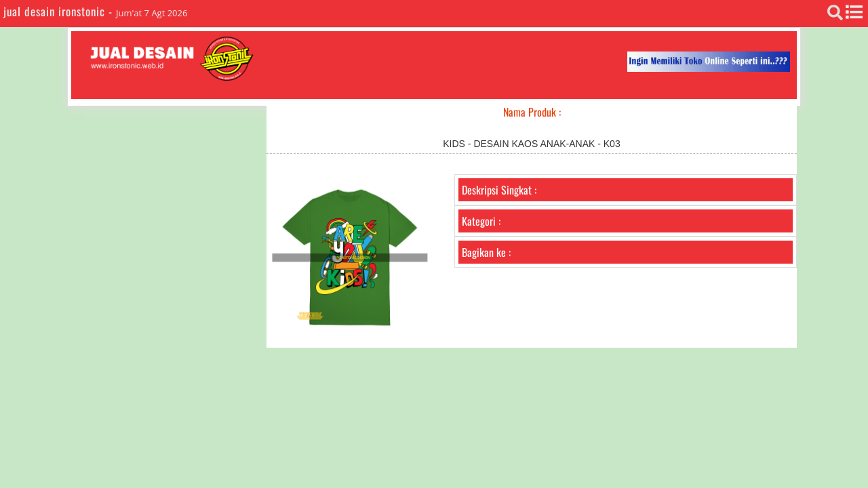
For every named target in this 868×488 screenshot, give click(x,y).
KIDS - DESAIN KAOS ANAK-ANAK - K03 (531, 144)
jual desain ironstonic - (60, 11)
